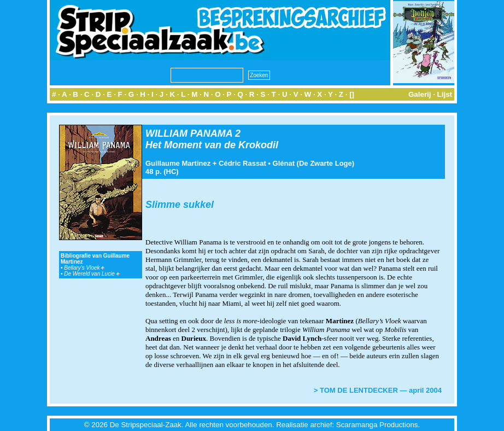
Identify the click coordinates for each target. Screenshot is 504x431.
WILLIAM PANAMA (189, 133)
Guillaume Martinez (178, 163)
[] (352, 94)
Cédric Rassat (242, 163)
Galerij (420, 94)
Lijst (445, 94)
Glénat (284, 163)
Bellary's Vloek (84, 268)
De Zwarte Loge (326, 163)
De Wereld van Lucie (92, 274)
